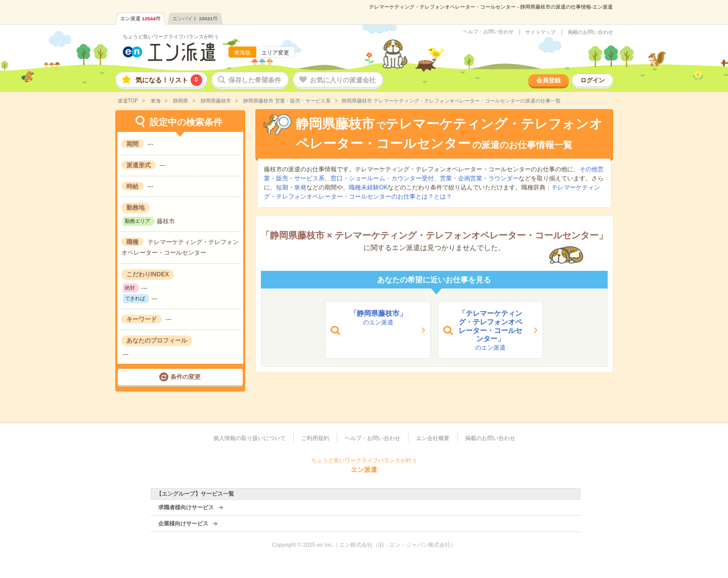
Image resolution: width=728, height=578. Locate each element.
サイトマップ (540, 32)
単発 (300, 187)
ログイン (593, 80)
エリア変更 (275, 53)
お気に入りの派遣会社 (343, 80)
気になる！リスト (169, 80)
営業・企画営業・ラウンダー (479, 178)
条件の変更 (186, 377)
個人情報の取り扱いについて (249, 438)
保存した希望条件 (255, 80)
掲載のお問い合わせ (590, 32)
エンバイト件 (195, 18)
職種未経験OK (368, 187)
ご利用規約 (315, 438)
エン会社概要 (433, 438)
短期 (282, 187)
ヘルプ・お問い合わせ (488, 32)
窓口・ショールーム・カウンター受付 (382, 178)
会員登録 (549, 80)
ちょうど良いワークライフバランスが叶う (171, 37)
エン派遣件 (141, 18)
